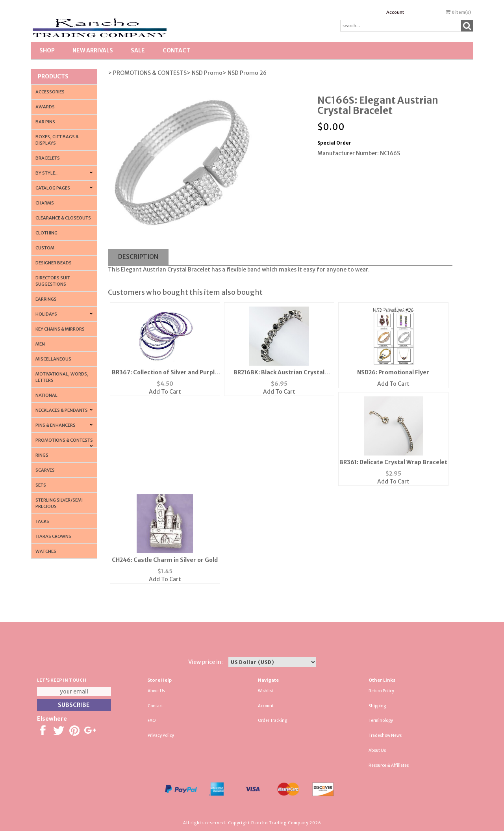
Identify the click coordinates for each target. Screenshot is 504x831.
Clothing (46, 233)
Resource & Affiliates (389, 765)
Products (53, 76)
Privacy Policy (161, 735)
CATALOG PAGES (53, 188)
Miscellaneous (53, 359)
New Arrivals (93, 50)
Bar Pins (45, 122)
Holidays (46, 314)
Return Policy (381, 691)
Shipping (377, 706)
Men (40, 344)
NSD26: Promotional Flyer (393, 372)
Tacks (42, 521)
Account (395, 12)
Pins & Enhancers (56, 425)
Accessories (50, 92)
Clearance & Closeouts (63, 218)
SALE (138, 50)
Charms (45, 203)
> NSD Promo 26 (245, 73)
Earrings (46, 299)
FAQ (152, 720)
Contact (176, 50)
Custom (45, 248)
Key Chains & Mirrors (60, 329)
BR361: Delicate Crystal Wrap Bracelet (393, 462)
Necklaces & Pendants (62, 410)
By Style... (47, 173)
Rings (42, 455)
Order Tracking (272, 720)
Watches (46, 551)
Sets (41, 485)
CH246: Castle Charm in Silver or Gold (165, 560)
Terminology (381, 720)
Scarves (45, 470)
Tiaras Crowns (53, 536)
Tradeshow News (385, 735)
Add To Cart (165, 392)
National (46, 395)
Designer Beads (54, 263)
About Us (156, 691)
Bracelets (48, 158)
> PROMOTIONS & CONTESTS (147, 73)
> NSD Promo (205, 73)
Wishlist (266, 691)
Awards (45, 107)
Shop (47, 50)
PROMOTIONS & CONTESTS (64, 440)
